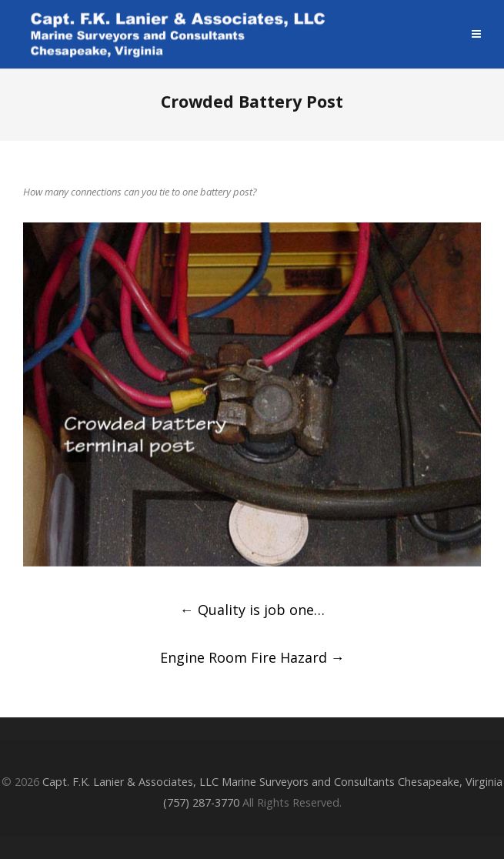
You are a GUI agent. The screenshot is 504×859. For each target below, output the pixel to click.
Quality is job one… (252, 610)
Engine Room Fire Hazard (252, 657)
